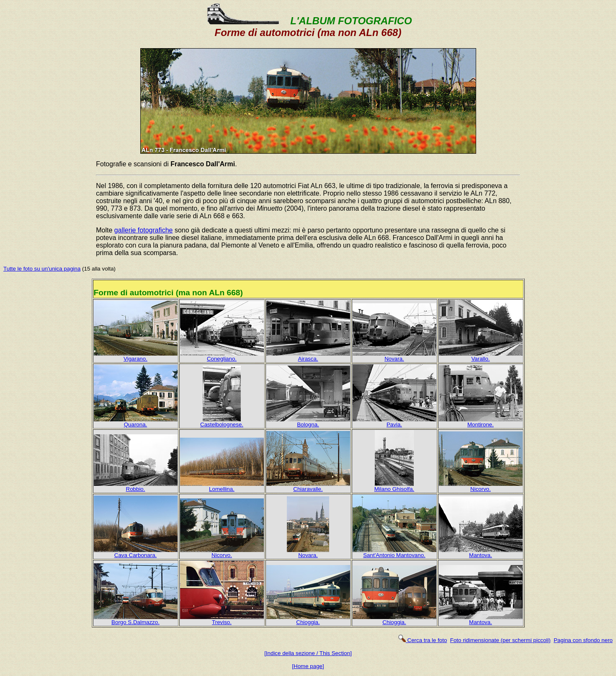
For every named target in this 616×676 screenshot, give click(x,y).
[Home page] (308, 666)
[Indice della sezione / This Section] (308, 653)
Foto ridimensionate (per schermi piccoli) (500, 640)
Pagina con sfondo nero (583, 640)
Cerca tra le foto (422, 640)
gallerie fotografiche (144, 230)
